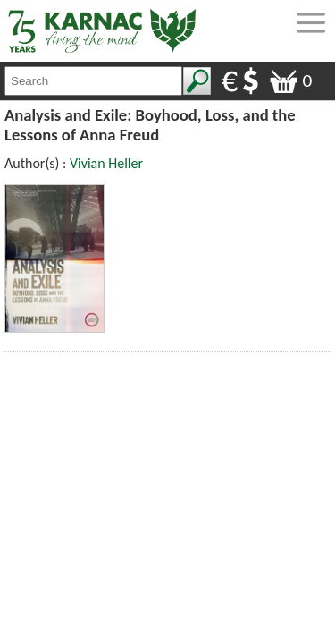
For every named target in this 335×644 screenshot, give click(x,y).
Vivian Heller (106, 163)
